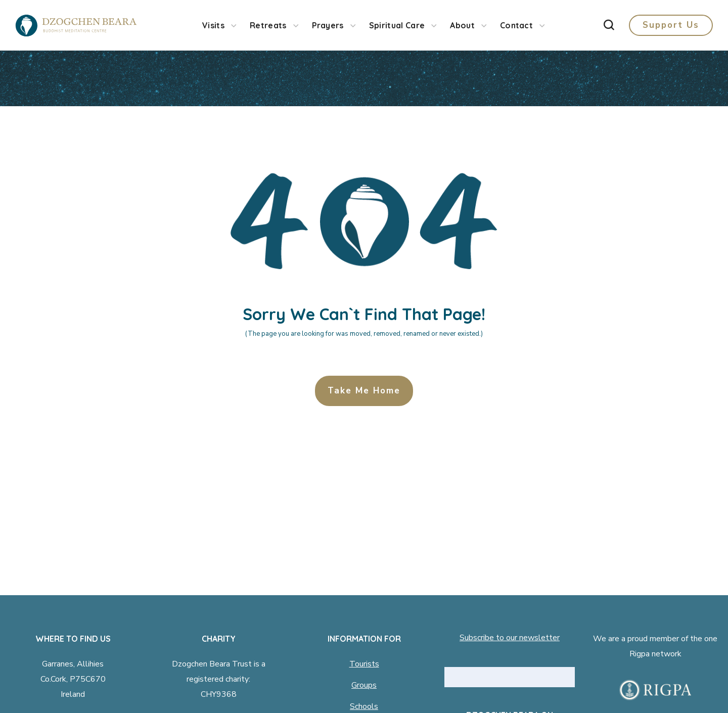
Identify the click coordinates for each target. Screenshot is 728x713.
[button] (609, 25)
